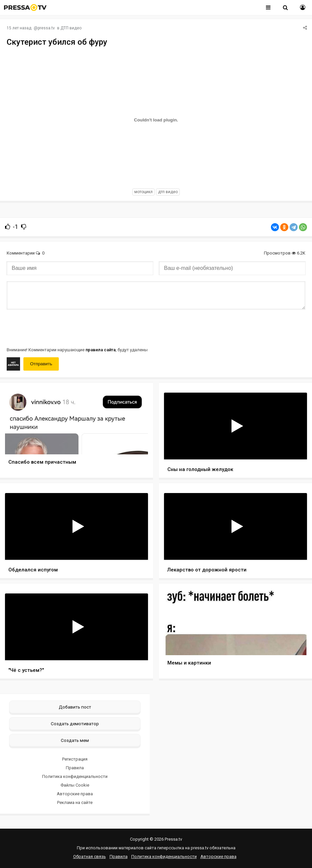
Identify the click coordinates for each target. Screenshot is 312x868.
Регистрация (75, 759)
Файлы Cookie (75, 785)
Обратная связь (90, 856)
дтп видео (168, 192)
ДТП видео (71, 28)
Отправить (41, 364)
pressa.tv (46, 28)
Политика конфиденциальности (75, 776)
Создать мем (75, 740)
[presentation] (57, 328)
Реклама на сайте (75, 802)
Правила (75, 768)
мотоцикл (143, 192)
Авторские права (75, 794)
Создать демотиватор (75, 724)
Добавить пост (75, 707)
